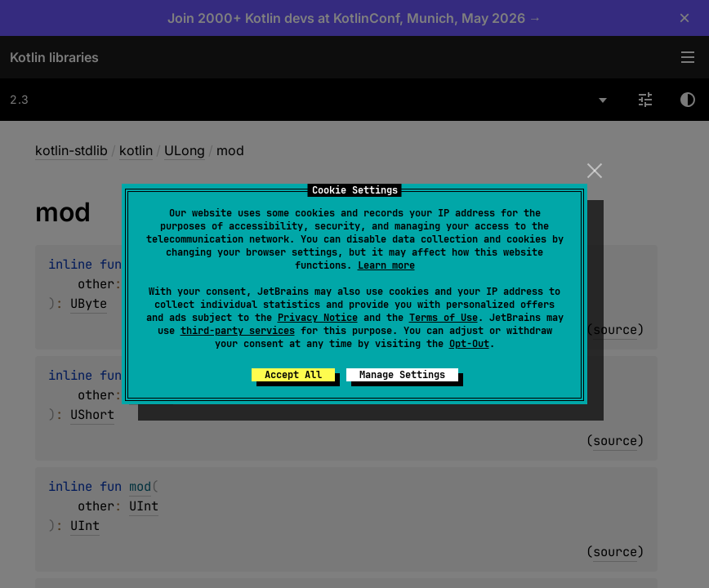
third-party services (238, 331)
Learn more (386, 265)
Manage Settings (402, 375)
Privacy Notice (318, 318)
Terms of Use (444, 318)
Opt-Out (469, 344)
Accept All (293, 375)
